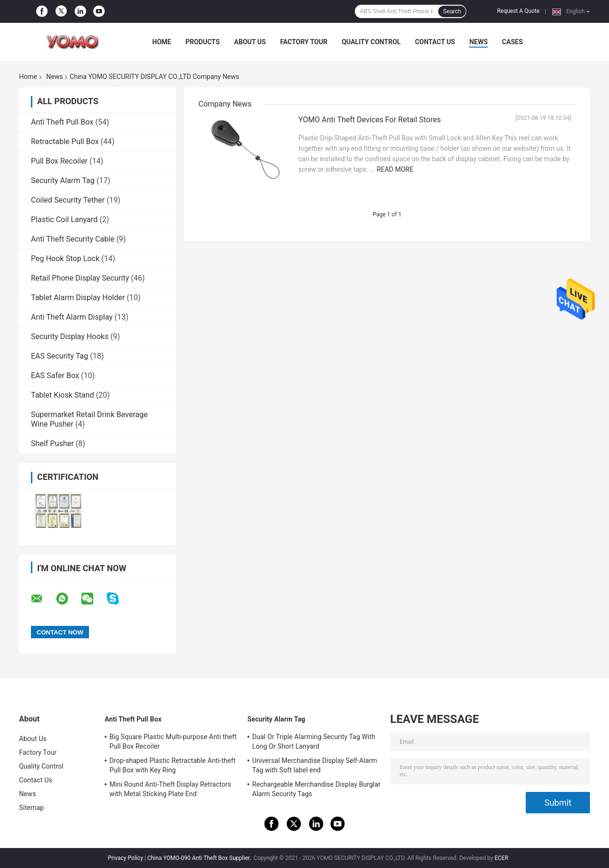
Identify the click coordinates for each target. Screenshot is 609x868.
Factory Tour (304, 42)
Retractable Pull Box (65, 141)
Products (203, 42)
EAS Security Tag (59, 356)
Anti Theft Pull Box (62, 122)
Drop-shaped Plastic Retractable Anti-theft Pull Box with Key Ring (172, 765)
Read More (395, 169)
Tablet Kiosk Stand (63, 395)
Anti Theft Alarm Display (72, 317)
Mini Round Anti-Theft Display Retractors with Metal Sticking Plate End (170, 789)
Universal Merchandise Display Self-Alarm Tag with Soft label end (315, 765)
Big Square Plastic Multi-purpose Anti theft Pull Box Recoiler (173, 741)
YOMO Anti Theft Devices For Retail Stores (370, 120)
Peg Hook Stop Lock (65, 258)
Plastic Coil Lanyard (64, 219)
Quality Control (371, 42)
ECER (501, 858)
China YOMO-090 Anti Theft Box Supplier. (200, 858)
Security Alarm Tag (63, 180)
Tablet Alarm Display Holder (78, 297)
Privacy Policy (126, 858)
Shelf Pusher (52, 444)
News (478, 42)
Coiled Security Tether (68, 200)
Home (162, 42)
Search (452, 11)
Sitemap (31, 808)
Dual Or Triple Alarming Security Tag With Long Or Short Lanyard (314, 741)
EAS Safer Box (55, 375)
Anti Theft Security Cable (73, 239)
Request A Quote (518, 11)
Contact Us (435, 42)
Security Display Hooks (70, 336)
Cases (512, 42)
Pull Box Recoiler (59, 161)
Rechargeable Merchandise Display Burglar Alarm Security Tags (316, 789)
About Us (250, 42)
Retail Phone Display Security (80, 278)
